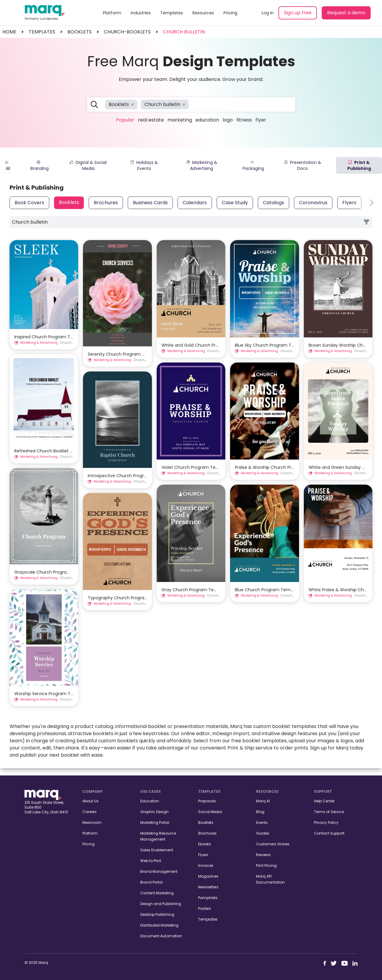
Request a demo (346, 13)
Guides (263, 833)
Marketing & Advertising (202, 165)
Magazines (208, 876)
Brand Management (159, 871)
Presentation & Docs (303, 165)
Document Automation (161, 936)
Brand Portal (151, 882)
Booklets (69, 202)
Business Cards (150, 203)
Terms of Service (329, 812)
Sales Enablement (157, 850)
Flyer (261, 120)
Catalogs (274, 203)
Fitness (244, 120)
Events (262, 822)
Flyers (349, 203)
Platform (112, 13)
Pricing (230, 13)
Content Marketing (157, 893)
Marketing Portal (155, 822)
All (7, 166)
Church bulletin (184, 32)
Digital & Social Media (88, 165)
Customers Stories (273, 844)
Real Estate (151, 120)
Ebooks (205, 844)
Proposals (207, 801)
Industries (141, 13)
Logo (228, 120)
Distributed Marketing (159, 925)
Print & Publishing (359, 165)
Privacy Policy (326, 822)
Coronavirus (313, 203)
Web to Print (151, 861)
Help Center (324, 801)
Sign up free (298, 13)
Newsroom (92, 822)
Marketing (180, 120)
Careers (90, 812)
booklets (80, 32)
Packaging (253, 166)
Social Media (210, 812)
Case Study (235, 203)
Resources (203, 13)
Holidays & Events (144, 165)
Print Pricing (266, 865)
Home (9, 32)
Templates (172, 13)
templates (42, 32)
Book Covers (29, 203)
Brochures (106, 203)
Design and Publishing (161, 904)
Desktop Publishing (157, 914)
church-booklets (127, 32)
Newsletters (208, 887)
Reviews (263, 855)
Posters (205, 908)
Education (207, 120)
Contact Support (329, 833)
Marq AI (263, 801)
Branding (40, 166)
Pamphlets (208, 898)
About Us (90, 801)
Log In (268, 13)
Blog (260, 812)
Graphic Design (154, 812)
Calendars (195, 203)
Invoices (206, 865)
